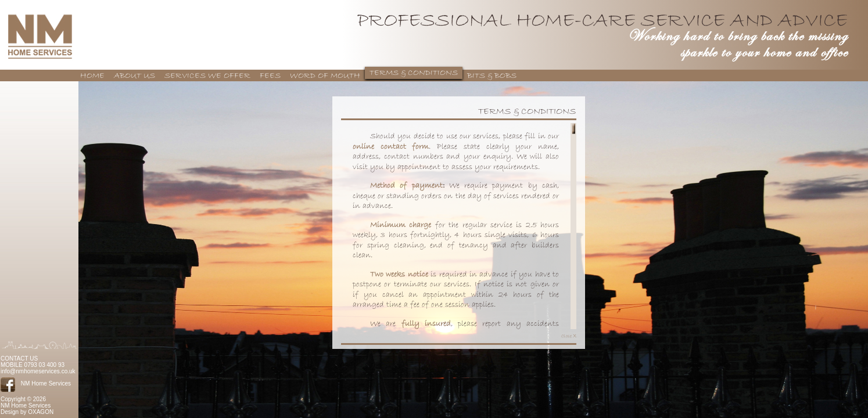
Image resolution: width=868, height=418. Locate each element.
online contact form (391, 147)
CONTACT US (19, 358)
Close (569, 336)
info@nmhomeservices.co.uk (38, 371)
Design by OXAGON (27, 412)
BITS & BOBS (492, 76)
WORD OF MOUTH (325, 76)
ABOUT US (134, 76)
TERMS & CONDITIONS (414, 73)
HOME (92, 76)
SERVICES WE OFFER (207, 76)
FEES (270, 76)
